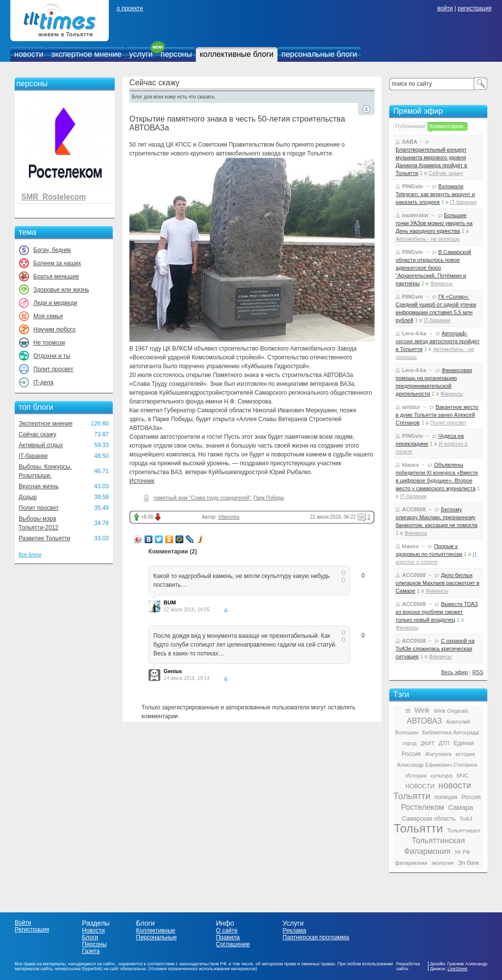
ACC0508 (414, 509)
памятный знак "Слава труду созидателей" (202, 498)
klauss (410, 465)
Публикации (410, 126)
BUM (170, 603)
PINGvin (413, 186)
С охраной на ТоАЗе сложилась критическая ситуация (435, 649)
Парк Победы (269, 498)
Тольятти (418, 828)
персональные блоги (319, 54)
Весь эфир (455, 672)
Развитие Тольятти (44, 538)
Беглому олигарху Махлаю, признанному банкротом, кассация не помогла (437, 517)
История (416, 776)
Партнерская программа (316, 937)
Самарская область (429, 819)
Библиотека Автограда (451, 732)
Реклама (294, 930)
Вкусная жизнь (39, 486)
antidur (411, 407)
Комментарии (446, 126)
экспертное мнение (86, 54)
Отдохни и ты (52, 356)
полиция (446, 797)
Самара (461, 807)
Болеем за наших (57, 263)
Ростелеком (423, 807)
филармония (411, 863)
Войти (23, 923)
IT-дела (43, 382)
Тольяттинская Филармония (434, 846)
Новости (93, 930)
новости (29, 54)
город (409, 743)
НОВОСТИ (420, 786)
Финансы (441, 283)
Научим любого (54, 329)
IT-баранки (33, 456)
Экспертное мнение (46, 424)
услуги (141, 54)
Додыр (28, 497)
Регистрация (32, 930)
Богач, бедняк (52, 250)
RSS (478, 672)
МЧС (462, 776)
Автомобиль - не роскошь (428, 239)
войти (445, 8)
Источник (142, 481)
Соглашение (233, 944)
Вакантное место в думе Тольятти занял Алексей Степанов (437, 415)
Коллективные (156, 930)
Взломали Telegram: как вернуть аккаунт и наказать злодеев (435, 194)
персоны (176, 54)
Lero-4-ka (414, 333)
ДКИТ (427, 743)
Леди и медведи (55, 303)
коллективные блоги (237, 54)
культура (442, 776)
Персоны (94, 944)
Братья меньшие (56, 276)
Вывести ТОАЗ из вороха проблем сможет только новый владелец (437, 612)
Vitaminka (229, 517)
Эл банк (468, 863)
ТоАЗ (466, 819)
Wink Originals (451, 711)
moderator (415, 215)
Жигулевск (438, 754)
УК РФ (462, 852)
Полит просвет (53, 369)
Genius (173, 671)
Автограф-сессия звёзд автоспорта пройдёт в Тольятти (438, 341)
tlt (408, 711)
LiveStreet (458, 969)
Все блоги (30, 555)
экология (442, 863)
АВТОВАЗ (424, 721)
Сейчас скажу (38, 434)
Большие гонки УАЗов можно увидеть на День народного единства (434, 223)
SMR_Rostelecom (53, 197)
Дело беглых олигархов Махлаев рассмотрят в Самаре (438, 583)
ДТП (444, 743)
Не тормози (49, 343)
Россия (471, 797)
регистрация (474, 8)
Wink (422, 710)
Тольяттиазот (464, 830)
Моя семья (48, 316)
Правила (228, 937)
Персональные (157, 937)
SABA (410, 142)
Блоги (90, 937)
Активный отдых (41, 445)
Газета (91, 951)
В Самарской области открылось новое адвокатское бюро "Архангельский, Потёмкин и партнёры (433, 268)
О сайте (226, 930)
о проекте (130, 8)
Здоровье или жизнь (61, 290)
